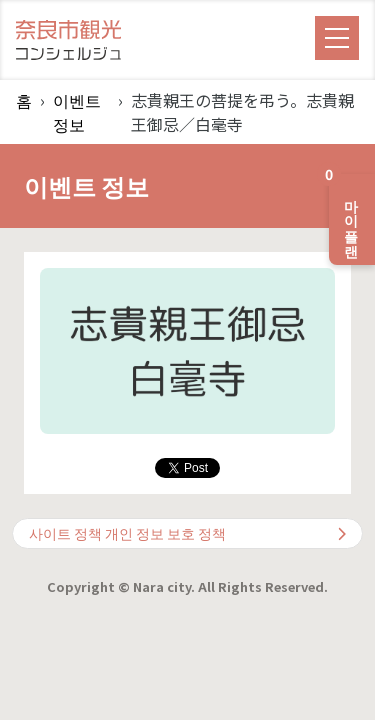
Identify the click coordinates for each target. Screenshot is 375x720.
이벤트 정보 (77, 112)
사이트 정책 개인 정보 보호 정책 (187, 533)
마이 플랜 (346, 211)
